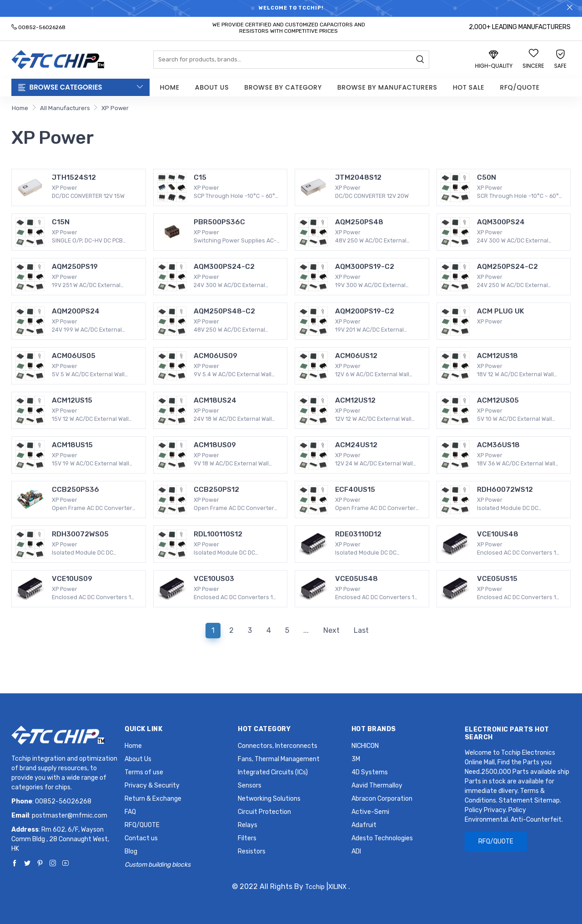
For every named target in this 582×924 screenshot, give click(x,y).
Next (331, 630)
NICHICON (365, 746)
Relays (248, 825)
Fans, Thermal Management (279, 759)
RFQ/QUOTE (519, 87)
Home (170, 87)
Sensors (250, 785)
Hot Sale (469, 87)
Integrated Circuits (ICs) (273, 772)
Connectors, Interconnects (278, 746)
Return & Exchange (153, 799)
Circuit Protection (264, 812)
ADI (356, 851)
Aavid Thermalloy (377, 785)
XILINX (337, 887)
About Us (212, 87)
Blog (131, 851)
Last (361, 630)
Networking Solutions (269, 799)
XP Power (115, 108)
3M (356, 759)
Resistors (252, 851)
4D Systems (370, 772)
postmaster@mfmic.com (70, 815)
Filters (247, 838)
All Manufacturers (65, 108)
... (306, 630)
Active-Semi (370, 812)
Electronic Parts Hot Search (507, 733)
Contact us (141, 838)
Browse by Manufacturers (387, 87)
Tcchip (315, 887)
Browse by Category (283, 87)
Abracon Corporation (382, 799)
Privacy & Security (152, 785)
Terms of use (144, 772)
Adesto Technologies (382, 838)
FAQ (130, 812)
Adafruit (364, 825)
